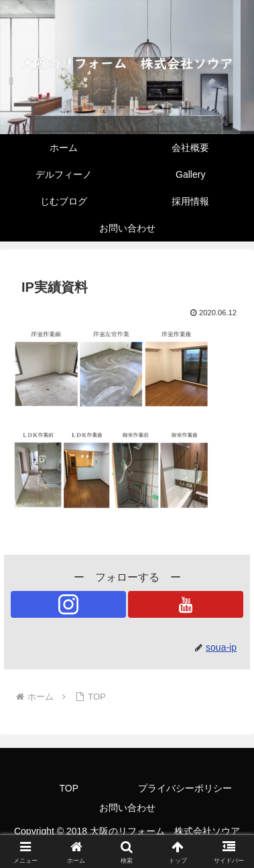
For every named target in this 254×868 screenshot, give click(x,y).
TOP (69, 788)
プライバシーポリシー (185, 788)
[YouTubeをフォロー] (186, 604)
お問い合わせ (127, 808)
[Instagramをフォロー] (68, 604)
